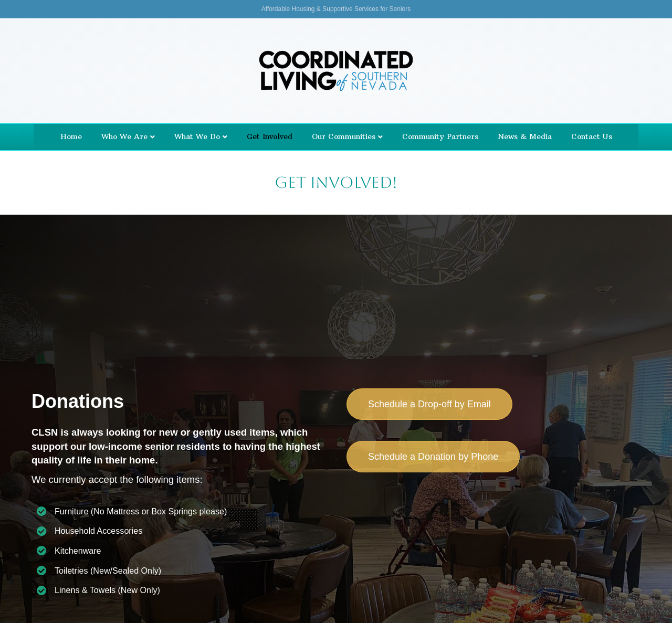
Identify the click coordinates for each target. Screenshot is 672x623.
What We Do (197, 136)
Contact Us (592, 136)
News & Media (525, 136)
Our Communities (344, 136)
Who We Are (124, 136)
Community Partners (440, 136)
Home (71, 136)
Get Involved (270, 136)
